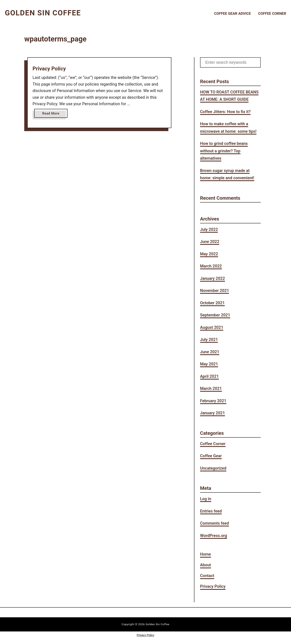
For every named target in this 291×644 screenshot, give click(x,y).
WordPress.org (214, 536)
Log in (206, 499)
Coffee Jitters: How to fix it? (225, 112)
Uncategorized (213, 468)
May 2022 (209, 254)
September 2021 (215, 315)
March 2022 (211, 266)
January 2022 (212, 278)
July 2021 (209, 340)
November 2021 (215, 291)
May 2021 (209, 364)
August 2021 (212, 327)
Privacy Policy (49, 69)
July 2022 (209, 229)
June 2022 (210, 242)
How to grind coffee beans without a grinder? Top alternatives (224, 151)
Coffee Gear (211, 456)
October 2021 (212, 303)
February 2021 (213, 401)
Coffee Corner (213, 444)
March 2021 (211, 388)
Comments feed (215, 523)
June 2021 (210, 352)
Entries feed (211, 511)
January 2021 (212, 413)
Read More (52, 114)
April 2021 (209, 376)
